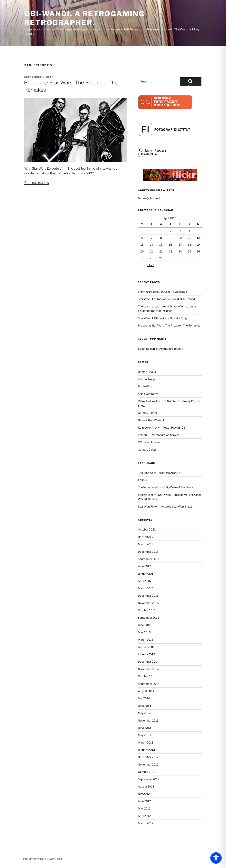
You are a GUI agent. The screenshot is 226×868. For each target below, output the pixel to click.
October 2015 (147, 610)
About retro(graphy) (171, 349)
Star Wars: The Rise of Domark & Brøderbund (166, 299)
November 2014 (148, 669)
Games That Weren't (151, 420)
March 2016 (146, 588)
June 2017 (144, 566)
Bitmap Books (147, 372)
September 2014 (149, 684)
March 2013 (146, 742)
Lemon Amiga (147, 379)
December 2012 (148, 757)
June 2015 (144, 625)
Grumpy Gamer (148, 413)
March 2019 (146, 544)
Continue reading (37, 183)
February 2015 (147, 647)
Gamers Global (147, 450)
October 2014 (147, 676)
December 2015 (148, 596)
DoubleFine (145, 386)
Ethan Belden (146, 349)
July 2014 (144, 698)
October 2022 (147, 529)
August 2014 (146, 691)
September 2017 (149, 559)
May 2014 (144, 713)
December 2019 (148, 537)
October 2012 (147, 772)
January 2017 (146, 574)
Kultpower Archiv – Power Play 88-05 (162, 428)
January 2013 (146, 750)
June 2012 (144, 801)
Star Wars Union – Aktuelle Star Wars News (165, 506)
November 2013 (148, 720)
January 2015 (146, 654)
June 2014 (144, 706)
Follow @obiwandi (149, 198)
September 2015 (149, 618)
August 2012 (146, 786)
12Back (143, 480)
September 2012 (149, 779)
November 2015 (148, 603)
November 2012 (148, 764)
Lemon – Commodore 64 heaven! (159, 435)
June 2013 (144, 728)
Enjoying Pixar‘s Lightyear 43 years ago (162, 292)
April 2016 (144, 581)
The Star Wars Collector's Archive (159, 473)
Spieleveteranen (148, 394)
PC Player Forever (149, 442)
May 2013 (144, 735)
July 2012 (144, 794)
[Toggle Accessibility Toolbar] (216, 858)
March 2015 (146, 640)
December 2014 (148, 662)
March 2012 (146, 823)
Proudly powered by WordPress (43, 859)
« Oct (151, 265)
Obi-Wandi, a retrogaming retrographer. (84, 18)
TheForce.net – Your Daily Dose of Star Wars (165, 487)
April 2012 (144, 816)
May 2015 (144, 632)
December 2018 (148, 552)
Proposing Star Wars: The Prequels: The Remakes (169, 325)
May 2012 (144, 808)
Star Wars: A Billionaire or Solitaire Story (163, 318)
